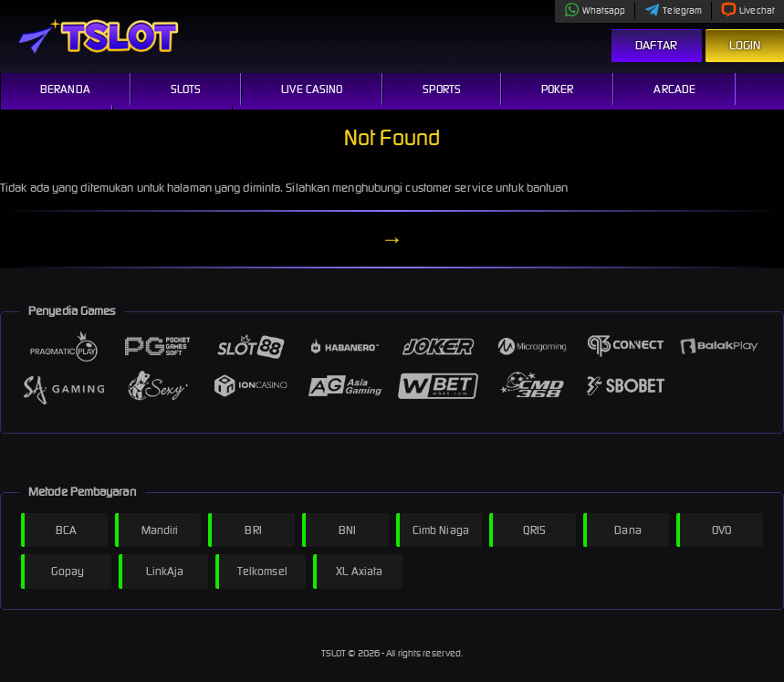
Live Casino (312, 89)
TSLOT (335, 653)
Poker (558, 89)
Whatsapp (595, 10)
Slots (186, 89)
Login (745, 45)
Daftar (657, 45)
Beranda (65, 89)
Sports (442, 89)
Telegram (673, 10)
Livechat (748, 10)
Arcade (674, 89)
